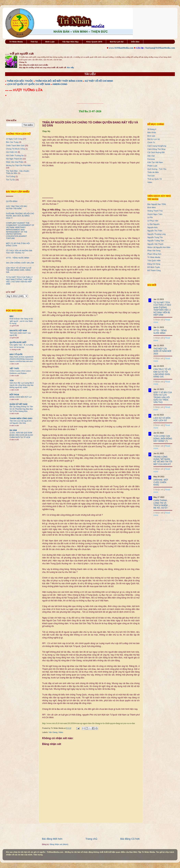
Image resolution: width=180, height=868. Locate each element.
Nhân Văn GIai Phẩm (15, 162)
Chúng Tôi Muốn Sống (15, 149)
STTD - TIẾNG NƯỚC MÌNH (18, 258)
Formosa (151, 159)
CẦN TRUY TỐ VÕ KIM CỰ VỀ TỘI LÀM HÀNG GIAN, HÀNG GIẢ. (19, 270)
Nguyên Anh (152, 227)
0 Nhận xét (158, 320)
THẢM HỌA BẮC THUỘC (20, 81)
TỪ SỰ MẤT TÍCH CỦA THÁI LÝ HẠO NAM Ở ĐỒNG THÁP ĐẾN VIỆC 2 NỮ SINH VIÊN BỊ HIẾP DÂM (19, 280)
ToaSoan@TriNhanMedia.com (160, 48)
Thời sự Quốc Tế (155, 179)
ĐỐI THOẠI (14, 395)
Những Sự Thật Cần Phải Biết (18, 165)
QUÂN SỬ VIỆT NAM (18, 404)
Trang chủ (91, 839)
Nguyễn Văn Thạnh (155, 244)
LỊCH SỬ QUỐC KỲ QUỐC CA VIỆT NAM (28, 84)
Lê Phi (150, 217)
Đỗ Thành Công (154, 270)
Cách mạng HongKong (157, 146)
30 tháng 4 (152, 129)
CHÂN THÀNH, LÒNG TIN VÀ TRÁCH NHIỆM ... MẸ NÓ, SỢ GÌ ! (162, 504)
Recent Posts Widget (167, 520)
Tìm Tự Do (10, 180)
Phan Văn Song (154, 251)
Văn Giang (53, 732)
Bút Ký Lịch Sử (117, 42)
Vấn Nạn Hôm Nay (70, 42)
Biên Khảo (152, 132)
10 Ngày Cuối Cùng (14, 139)
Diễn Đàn (135, 42)
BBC (12, 316)
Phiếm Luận (152, 166)
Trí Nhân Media (16, 42)
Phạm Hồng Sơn (154, 254)
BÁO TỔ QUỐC (16, 354)
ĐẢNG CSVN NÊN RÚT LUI (21, 397)
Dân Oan (151, 156)
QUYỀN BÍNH (12, 201)
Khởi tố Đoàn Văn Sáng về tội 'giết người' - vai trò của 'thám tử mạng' (21, 321)
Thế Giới (151, 176)
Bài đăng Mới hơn (52, 839)
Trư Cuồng (11, 176)
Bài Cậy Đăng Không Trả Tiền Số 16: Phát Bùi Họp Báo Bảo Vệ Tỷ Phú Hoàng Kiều (21, 409)
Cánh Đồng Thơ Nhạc (157, 149)
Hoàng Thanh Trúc (155, 211)
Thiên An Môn (153, 172)
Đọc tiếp (70, 67)
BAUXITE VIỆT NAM (18, 331)
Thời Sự (34, 42)
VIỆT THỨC (14, 368)
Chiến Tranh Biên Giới (15, 146)
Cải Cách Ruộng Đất (156, 152)
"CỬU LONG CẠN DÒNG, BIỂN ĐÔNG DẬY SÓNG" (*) (163, 439)
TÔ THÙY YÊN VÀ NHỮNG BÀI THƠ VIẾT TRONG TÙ (19, 252)
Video (61, 732)
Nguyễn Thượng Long (157, 234)
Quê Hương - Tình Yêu (157, 169)
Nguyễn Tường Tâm (156, 241)
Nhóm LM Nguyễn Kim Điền (159, 247)
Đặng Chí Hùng (154, 264)
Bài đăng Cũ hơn (130, 839)
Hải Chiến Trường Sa (15, 155)
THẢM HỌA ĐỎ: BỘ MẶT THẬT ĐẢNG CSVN (59, 81)
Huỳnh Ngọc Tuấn (155, 214)
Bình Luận (50, 42)
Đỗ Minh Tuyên (154, 267)
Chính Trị (151, 142)
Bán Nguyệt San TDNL (157, 204)
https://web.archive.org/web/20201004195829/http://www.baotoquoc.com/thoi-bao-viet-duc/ (22, 359)
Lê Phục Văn (153, 221)
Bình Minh (152, 207)
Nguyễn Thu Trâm (155, 231)
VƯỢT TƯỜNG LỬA (28, 90)
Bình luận (151, 136)
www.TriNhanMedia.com (121, 48)
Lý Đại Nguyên (154, 224)
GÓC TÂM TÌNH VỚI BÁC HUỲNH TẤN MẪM (17, 207)
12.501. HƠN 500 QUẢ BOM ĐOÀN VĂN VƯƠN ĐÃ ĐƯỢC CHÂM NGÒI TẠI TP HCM (21, 435)
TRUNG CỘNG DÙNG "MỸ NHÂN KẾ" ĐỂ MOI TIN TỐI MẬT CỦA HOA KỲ (163, 461)
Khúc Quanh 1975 (94, 42)
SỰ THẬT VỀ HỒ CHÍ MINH (99, 81)
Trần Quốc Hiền (154, 261)
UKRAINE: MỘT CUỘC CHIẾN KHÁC (161, 482)
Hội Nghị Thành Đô (14, 159)
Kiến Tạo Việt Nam (155, 162)
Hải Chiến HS (12, 152)
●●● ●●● (9, 90)
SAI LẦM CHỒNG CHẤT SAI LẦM (20, 263)
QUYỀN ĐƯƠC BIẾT (18, 342)
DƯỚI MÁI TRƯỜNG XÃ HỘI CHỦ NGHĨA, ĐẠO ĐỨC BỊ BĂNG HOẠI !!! (20, 216)
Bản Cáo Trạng (12, 142)
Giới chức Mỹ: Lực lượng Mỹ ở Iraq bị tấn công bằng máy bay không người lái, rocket (22, 385)
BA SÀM (13, 430)
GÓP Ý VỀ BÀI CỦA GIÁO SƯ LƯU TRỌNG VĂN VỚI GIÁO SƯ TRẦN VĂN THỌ (163, 397)
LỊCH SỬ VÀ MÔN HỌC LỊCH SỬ (162, 419)
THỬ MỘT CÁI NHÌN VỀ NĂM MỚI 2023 (162, 351)
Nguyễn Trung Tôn (155, 237)
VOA (12, 380)
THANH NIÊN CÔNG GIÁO (21, 418)
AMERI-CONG (60, 84)
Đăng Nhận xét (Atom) (59, 844)
